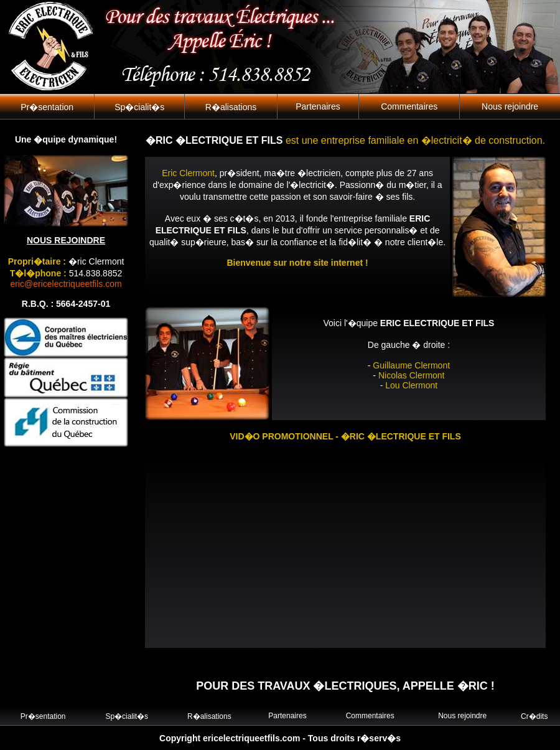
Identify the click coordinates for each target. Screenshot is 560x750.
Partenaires (318, 106)
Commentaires (409, 106)
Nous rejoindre (510, 106)
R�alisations (231, 107)
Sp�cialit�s (139, 107)
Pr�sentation (47, 107)
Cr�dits (534, 716)
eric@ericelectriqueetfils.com (66, 284)
